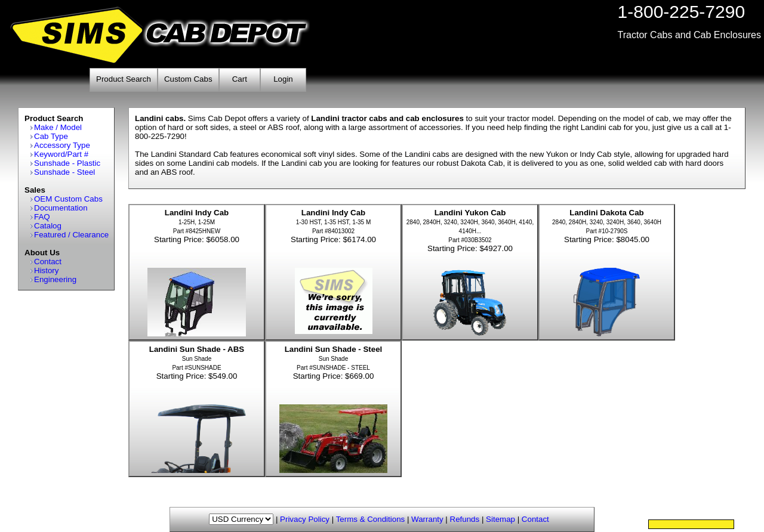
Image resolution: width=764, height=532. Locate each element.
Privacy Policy (305, 519)
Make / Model (58, 127)
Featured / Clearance (71, 235)
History (46, 270)
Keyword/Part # (61, 154)
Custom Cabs (188, 79)
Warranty (427, 519)
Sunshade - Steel (64, 172)
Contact (48, 262)
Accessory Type (62, 145)
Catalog (48, 226)
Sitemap (500, 519)
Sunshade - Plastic (67, 163)
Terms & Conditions (371, 519)
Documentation (61, 208)
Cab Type (51, 136)
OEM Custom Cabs (68, 199)
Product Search (124, 79)
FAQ (42, 217)
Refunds (465, 519)
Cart (240, 79)
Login (283, 79)
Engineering (55, 279)
